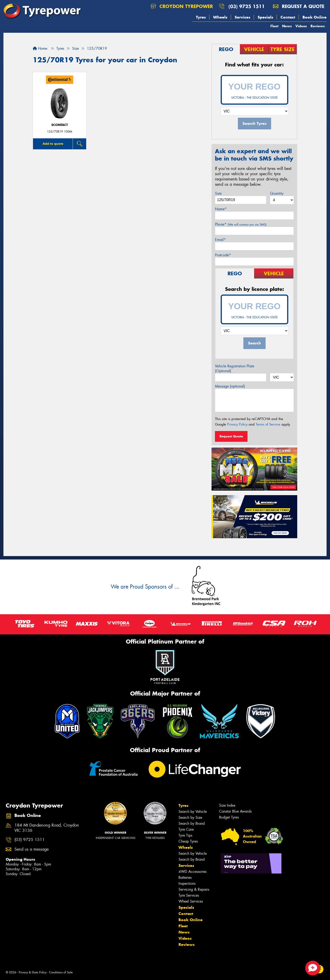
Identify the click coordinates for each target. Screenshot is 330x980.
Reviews (318, 26)
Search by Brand (192, 823)
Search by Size (190, 818)
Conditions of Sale (61, 972)
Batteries (185, 878)
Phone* (241, 224)
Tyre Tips (185, 835)
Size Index (227, 805)
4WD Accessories (192, 872)
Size (218, 193)
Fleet (274, 26)
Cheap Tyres (188, 841)
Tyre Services (189, 895)
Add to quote (53, 144)
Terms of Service (268, 424)
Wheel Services (191, 901)
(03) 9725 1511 (247, 6)
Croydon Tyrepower (182, 6)
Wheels (220, 17)
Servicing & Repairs (194, 889)
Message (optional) (230, 386)
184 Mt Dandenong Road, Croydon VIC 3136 (47, 828)
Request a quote (299, 6)
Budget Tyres (229, 817)
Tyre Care (186, 829)
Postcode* (223, 255)
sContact (60, 125)
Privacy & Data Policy (33, 972)
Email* (220, 240)
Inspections (187, 883)
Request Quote (231, 436)
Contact (288, 17)
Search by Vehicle (193, 812)
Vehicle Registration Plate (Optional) (235, 369)
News (287, 26)
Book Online (315, 17)
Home (40, 48)
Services (242, 17)
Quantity (277, 193)
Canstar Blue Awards (235, 811)
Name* (221, 209)
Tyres (201, 17)
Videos (301, 26)
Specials (265, 17)
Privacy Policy (237, 424)
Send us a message (32, 849)
